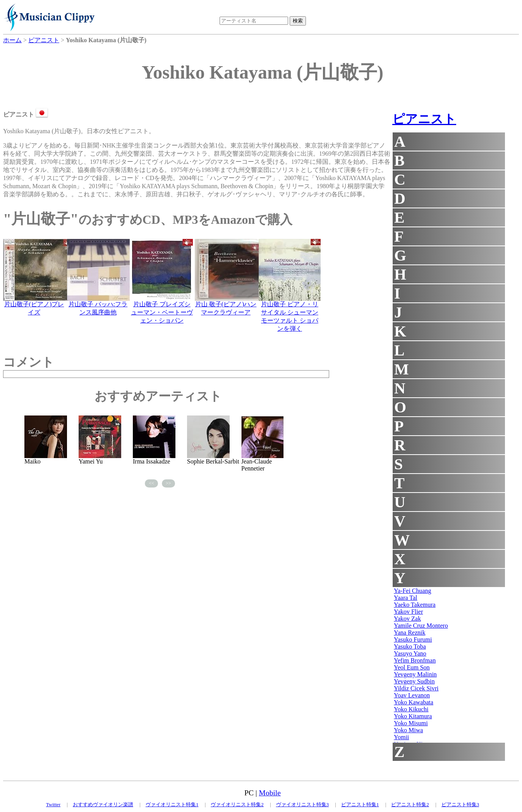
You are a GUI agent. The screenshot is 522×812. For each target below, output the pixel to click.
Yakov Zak (407, 619)
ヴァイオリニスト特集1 (172, 804)
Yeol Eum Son (412, 667)
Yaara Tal (406, 598)
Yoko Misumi (411, 723)
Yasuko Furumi (413, 639)
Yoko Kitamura (413, 716)
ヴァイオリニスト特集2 (237, 804)
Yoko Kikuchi (411, 709)
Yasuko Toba (410, 646)
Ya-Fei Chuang (413, 591)
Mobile (270, 793)
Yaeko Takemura (415, 605)
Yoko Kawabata (414, 702)
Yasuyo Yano (410, 653)
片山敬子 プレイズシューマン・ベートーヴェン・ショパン (162, 312)
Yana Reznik (410, 633)
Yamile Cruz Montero (421, 626)
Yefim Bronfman (415, 660)
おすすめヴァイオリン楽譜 (103, 804)
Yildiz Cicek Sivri (416, 688)
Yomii (401, 737)
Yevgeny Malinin (415, 674)
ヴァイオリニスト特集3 (303, 804)
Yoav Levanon (412, 695)
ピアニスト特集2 (410, 804)
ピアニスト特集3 (460, 804)
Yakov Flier (408, 612)
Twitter (53, 804)
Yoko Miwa (408, 730)
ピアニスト (424, 119)
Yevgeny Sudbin (414, 681)
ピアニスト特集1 (360, 804)
